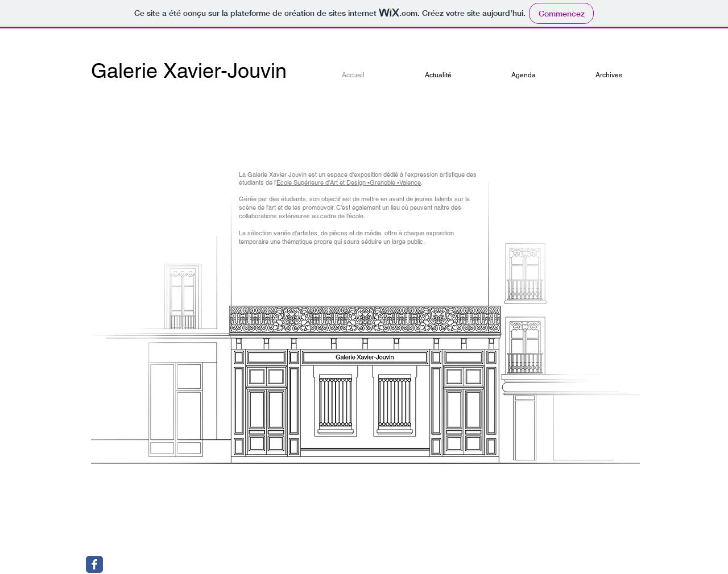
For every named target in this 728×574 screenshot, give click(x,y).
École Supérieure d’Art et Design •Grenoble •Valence (349, 182)
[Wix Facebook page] (94, 564)
